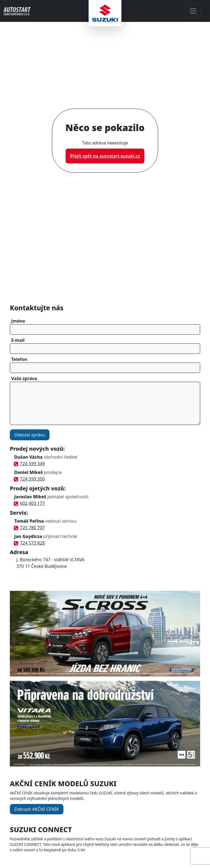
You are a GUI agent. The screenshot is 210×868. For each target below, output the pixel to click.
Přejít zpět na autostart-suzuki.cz (105, 156)
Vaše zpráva (24, 378)
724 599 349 (30, 464)
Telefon (19, 359)
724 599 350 (30, 479)
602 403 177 (30, 503)
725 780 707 (30, 528)
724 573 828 (30, 543)
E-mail (18, 340)
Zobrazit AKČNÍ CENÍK (37, 809)
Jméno (18, 321)
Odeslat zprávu (30, 435)
